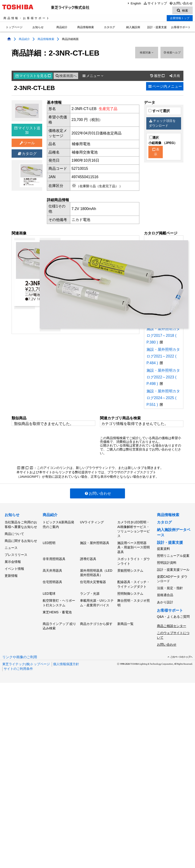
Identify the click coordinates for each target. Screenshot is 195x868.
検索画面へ (66, 77)
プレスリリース (16, 553)
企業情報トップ (180, 19)
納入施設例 (133, 28)
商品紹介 (62, 28)
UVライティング (92, 523)
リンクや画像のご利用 (20, 651)
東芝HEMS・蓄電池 (57, 608)
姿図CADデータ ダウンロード (172, 577)
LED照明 (49, 543)
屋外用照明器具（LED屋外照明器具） (96, 571)
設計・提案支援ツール (173, 568)
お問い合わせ (181, 3)
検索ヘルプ (172, 53)
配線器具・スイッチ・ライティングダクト (134, 582)
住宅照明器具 (52, 580)
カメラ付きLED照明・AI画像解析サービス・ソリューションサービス (134, 529)
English (134, 3)
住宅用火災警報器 (93, 580)
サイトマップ (155, 3)
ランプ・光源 (90, 591)
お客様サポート (181, 28)
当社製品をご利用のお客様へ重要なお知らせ (21, 525)
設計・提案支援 (157, 28)
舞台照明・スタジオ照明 (134, 600)
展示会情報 (13, 559)
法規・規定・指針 (170, 586)
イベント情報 (14, 566)
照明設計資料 (167, 562)
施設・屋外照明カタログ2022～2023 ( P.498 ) (163, 378)
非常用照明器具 (54, 558)
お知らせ (38, 28)
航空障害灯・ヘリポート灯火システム (59, 600)
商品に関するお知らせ (21, 540)
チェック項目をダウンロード (162, 124)
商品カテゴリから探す (96, 620)
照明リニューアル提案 (173, 555)
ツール (27, 144)
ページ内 (165, 87)
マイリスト (33, 77)
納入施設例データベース (174, 533)
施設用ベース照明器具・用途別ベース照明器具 (134, 547)
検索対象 (147, 53)
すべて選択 (159, 112)
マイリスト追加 (27, 131)
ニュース (11, 546)
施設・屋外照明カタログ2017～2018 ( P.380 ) (163, 336)
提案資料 (163, 549)
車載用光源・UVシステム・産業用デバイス (97, 600)
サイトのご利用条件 (18, 663)
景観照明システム (130, 569)
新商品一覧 (125, 620)
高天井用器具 (52, 569)
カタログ (109, 28)
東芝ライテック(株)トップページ (26, 658)
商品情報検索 (86, 28)
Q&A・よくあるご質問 (173, 612)
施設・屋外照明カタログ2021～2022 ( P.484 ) (163, 357)
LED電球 (49, 591)
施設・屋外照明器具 (95, 543)
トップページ (14, 28)
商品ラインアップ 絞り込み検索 (59, 622)
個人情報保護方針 (66, 658)
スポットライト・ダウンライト (134, 561)
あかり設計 (165, 598)
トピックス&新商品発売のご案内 (58, 525)
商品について (14, 534)
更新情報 (11, 572)
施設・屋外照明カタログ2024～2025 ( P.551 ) (163, 399)
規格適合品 (165, 592)
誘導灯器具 (88, 558)
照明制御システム (130, 591)
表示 (156, 153)
